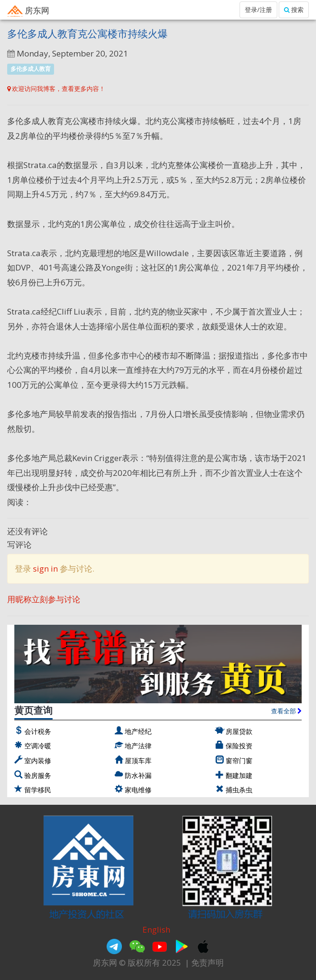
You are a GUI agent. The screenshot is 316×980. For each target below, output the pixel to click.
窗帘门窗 (239, 760)
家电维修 (138, 790)
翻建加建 (239, 775)
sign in (45, 569)
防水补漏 (138, 775)
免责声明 (207, 963)
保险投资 (239, 746)
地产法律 (138, 746)
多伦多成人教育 (31, 69)
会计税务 (38, 731)
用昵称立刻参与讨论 (44, 599)
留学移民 (38, 790)
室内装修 (38, 760)
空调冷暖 (38, 746)
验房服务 (38, 775)
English (156, 929)
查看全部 (286, 711)
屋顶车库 (138, 760)
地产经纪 (138, 731)
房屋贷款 (239, 731)
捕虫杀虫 (239, 790)
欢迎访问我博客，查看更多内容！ (56, 89)
